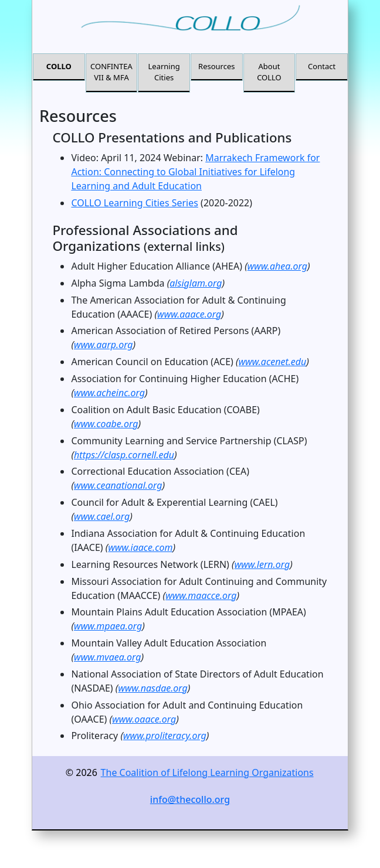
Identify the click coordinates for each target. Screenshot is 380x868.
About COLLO (269, 72)
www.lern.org (262, 564)
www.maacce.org (201, 595)
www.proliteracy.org (165, 736)
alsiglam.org (196, 283)
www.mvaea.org (107, 657)
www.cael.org (102, 516)
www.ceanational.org (118, 485)
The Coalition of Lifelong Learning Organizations (207, 772)
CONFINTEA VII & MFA (111, 72)
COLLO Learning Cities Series (135, 203)
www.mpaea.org (108, 626)
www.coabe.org (106, 424)
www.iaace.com (140, 547)
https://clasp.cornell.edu (124, 455)
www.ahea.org (277, 266)
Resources (216, 66)
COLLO (59, 66)
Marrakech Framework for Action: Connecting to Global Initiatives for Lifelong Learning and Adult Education (195, 172)
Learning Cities (164, 72)
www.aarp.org (104, 345)
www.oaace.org (144, 719)
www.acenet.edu (273, 362)
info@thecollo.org (190, 799)
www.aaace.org (189, 314)
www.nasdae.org (152, 688)
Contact (322, 66)
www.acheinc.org (109, 393)
